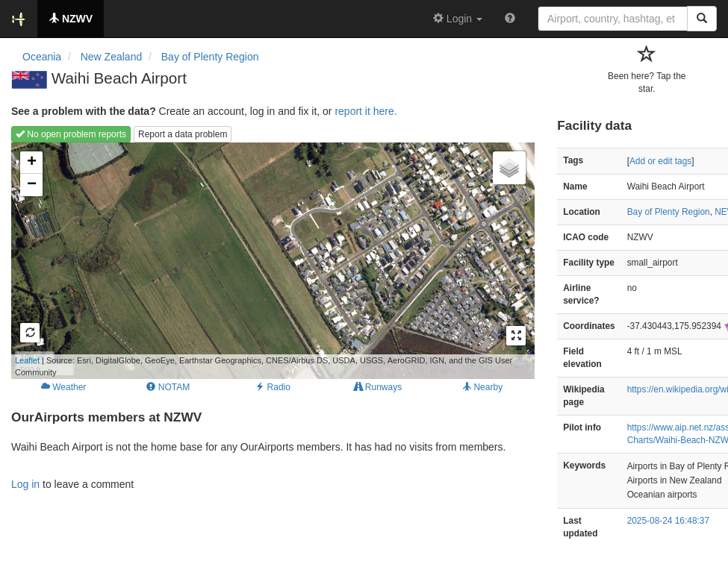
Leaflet (27, 360)
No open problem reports (71, 134)
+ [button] (32, 163)
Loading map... (262, 260)
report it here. (365, 111)
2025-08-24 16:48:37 (668, 521)
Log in (25, 484)
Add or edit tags (660, 161)
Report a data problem (183, 134)
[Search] (702, 19)
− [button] (32, 185)
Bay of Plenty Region (669, 212)
